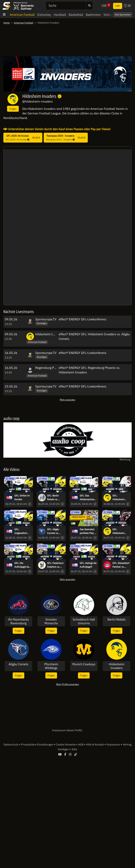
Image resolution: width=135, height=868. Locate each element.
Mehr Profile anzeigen (67, 684)
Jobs (74, 749)
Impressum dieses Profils (67, 730)
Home (7, 23)
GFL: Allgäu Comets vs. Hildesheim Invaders (53, 531)
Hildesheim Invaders (49, 334)
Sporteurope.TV (46, 319)
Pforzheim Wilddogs (51, 666)
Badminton (93, 15)
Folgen (13, 109)
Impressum (114, 745)
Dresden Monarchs (51, 621)
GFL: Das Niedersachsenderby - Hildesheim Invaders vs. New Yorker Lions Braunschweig (88, 498)
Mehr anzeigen (67, 400)
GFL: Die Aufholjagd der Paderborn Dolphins (22, 565)
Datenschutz (11, 745)
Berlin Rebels (117, 620)
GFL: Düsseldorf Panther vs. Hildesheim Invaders (121, 565)
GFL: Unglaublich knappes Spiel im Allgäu (22, 531)
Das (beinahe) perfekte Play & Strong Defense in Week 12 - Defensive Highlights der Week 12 (88, 531)
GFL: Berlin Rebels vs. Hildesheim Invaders (53, 498)
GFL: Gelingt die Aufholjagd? (88, 565)
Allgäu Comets (18, 664)
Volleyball (110, 15)
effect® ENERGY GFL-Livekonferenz (83, 319)
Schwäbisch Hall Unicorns (84, 621)
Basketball (76, 15)
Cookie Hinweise (66, 745)
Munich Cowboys (84, 664)
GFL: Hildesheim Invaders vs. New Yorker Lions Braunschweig (120, 498)
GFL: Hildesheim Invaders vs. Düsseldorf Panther (119, 531)
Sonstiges (42, 323)
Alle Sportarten (123, 15)
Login (118, 6)
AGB (81, 745)
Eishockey (44, 15)
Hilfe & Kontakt (95, 745)
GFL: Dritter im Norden (22, 497)
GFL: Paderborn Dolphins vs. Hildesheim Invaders (55, 565)
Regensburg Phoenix (49, 368)
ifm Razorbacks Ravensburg (18, 621)
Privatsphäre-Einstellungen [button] (37, 745)
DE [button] (127, 6)
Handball (60, 15)
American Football (22, 15)
